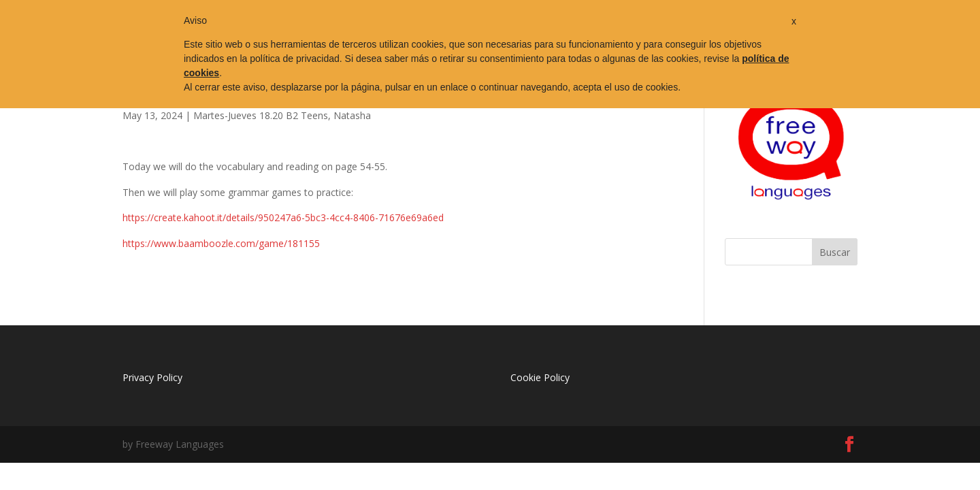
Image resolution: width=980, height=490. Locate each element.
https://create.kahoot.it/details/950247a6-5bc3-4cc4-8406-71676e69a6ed (283, 217)
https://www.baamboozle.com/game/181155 (221, 243)
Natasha (352, 115)
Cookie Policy (540, 377)
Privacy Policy (152, 377)
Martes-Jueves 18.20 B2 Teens (261, 115)
